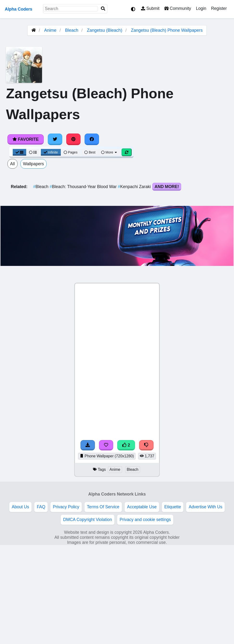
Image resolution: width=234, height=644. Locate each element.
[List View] (33, 152)
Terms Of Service (103, 507)
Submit (150, 8)
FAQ (41, 507)
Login (201, 8)
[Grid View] (19, 152)
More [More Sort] (109, 152)
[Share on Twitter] (55, 139)
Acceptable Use (142, 507)
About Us (20, 507)
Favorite (26, 139)
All (12, 164)
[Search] (103, 9)
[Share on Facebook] (92, 139)
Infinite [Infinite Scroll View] (51, 152)
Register (219, 8)
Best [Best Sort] (90, 152)
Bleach (72, 30)
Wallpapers (34, 164)
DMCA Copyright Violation (88, 520)
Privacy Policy (66, 507)
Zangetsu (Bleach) (105, 30)
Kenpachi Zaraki (135, 187)
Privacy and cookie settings (145, 520)
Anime (50, 30)
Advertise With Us (205, 507)
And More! (167, 187)
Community (178, 8)
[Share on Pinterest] (74, 139)
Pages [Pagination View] (71, 152)
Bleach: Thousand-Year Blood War (84, 187)
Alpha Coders (18, 9)
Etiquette (173, 507)
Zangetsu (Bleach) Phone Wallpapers (167, 30)
